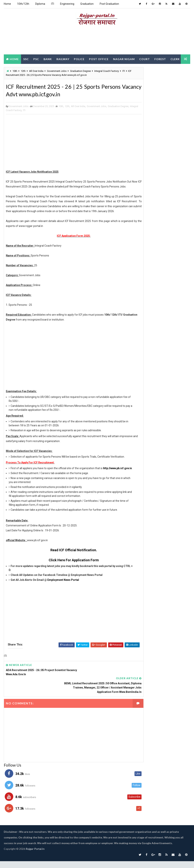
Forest (160, 58)
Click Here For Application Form (67, 579)
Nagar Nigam (124, 58)
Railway (63, 58)
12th (67, 108)
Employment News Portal (63, 599)
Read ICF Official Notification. (67, 569)
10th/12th (23, 4)
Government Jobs (97, 108)
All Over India (78, 108)
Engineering (67, 4)
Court (145, 58)
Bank (48, 58)
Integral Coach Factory (27, 112)
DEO (23, 68)
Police (79, 58)
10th (61, 108)
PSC (36, 58)
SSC (26, 58)
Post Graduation (109, 4)
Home (7, 4)
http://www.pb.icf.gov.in (23, 487)
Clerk (11, 68)
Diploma (40, 4)
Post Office (99, 58)
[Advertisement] (97, 41)
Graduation (87, 4)
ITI (53, 4)
